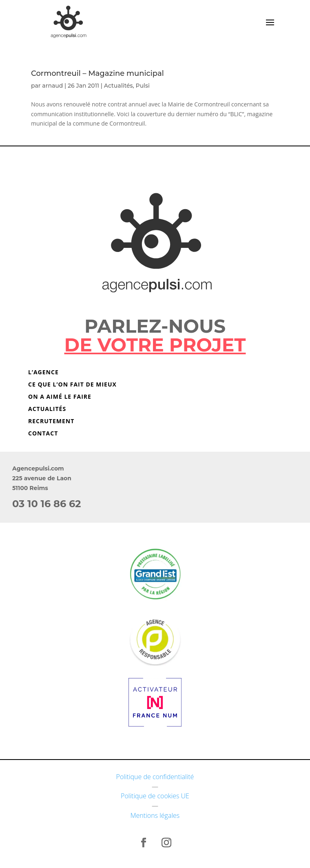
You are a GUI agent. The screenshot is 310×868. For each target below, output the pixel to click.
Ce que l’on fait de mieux (72, 385)
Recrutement (51, 422)
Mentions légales (155, 815)
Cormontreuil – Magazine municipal (97, 73)
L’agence (43, 373)
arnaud (52, 86)
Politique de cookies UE (155, 796)
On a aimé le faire (60, 397)
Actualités (118, 86)
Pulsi (143, 86)
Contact (43, 434)
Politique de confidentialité (155, 777)
